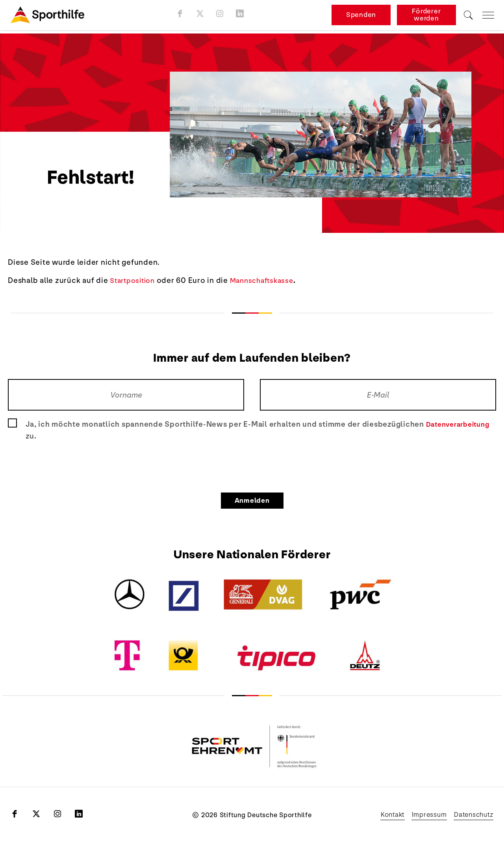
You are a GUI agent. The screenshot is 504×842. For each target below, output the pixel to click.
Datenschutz (471, 815)
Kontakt (379, 815)
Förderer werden (426, 17)
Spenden (361, 17)
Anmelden (252, 501)
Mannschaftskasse (269, 281)
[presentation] (252, 465)
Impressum (421, 815)
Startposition (135, 281)
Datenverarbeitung (461, 424)
